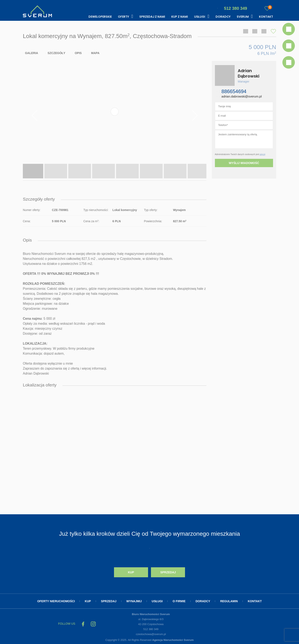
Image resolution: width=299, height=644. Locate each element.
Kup (131, 572)
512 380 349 (232, 8)
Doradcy (223, 17)
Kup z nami (180, 17)
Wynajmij (134, 601)
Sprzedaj (168, 572)
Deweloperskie (100, 17)
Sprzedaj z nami (152, 17)
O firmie (179, 601)
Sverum (243, 17)
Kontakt (266, 17)
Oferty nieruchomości (56, 601)
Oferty (123, 17)
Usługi (200, 17)
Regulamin (229, 601)
